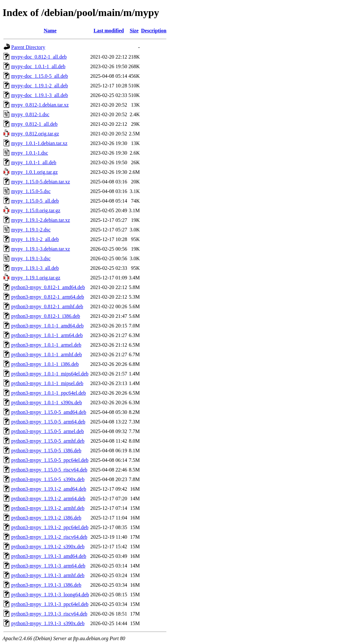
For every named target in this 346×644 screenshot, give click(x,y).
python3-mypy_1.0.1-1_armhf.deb (47, 354)
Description (154, 31)
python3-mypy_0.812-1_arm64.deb (48, 297)
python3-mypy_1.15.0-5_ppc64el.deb (50, 460)
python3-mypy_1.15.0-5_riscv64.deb (49, 470)
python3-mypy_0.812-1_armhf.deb (47, 306)
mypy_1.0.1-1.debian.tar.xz (39, 143)
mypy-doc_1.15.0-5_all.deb (40, 76)
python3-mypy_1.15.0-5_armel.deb (48, 431)
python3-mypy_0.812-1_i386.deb (46, 316)
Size (134, 31)
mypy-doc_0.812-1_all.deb (39, 57)
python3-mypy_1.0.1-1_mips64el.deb (50, 374)
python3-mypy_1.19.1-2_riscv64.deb (49, 537)
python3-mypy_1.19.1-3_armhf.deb (48, 575)
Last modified (109, 31)
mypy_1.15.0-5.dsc (31, 191)
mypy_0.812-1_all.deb (34, 124)
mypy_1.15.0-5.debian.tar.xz (41, 182)
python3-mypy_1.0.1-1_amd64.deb (47, 326)
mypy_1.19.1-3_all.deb (35, 268)
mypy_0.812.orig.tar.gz (35, 134)
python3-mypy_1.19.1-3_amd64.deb (49, 556)
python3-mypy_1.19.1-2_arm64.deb (48, 499)
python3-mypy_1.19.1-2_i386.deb (46, 518)
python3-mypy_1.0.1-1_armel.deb (46, 345)
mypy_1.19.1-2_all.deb (35, 239)
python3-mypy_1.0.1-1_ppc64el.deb (48, 393)
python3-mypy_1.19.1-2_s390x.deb (48, 547)
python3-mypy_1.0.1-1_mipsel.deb (47, 383)
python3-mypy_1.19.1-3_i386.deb (46, 585)
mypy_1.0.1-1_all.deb (34, 162)
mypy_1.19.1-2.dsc (31, 230)
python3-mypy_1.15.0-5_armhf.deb (48, 441)
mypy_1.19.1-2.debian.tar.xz (41, 220)
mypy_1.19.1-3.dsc (31, 258)
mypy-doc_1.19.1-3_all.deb (40, 95)
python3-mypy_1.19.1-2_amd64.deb (49, 489)
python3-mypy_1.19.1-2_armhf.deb (48, 508)
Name (50, 31)
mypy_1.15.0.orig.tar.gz (36, 210)
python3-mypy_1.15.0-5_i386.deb (46, 451)
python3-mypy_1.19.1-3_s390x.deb (48, 623)
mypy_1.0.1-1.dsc (30, 153)
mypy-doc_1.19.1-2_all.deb (40, 86)
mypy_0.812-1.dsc (30, 114)
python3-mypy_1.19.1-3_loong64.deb (50, 595)
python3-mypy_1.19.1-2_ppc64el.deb (50, 527)
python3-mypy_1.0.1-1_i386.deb (45, 364)
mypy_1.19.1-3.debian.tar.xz (41, 249)
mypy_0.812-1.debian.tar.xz (40, 105)
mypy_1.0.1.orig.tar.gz (34, 172)
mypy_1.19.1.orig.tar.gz (36, 278)
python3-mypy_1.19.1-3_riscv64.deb (49, 614)
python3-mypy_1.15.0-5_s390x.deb (48, 479)
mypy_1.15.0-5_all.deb (35, 201)
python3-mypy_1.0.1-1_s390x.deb (47, 402)
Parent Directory (28, 47)
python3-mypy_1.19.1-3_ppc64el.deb (50, 604)
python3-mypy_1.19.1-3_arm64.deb (48, 566)
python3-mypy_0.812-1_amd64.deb (48, 287)
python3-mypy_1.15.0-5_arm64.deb (48, 422)
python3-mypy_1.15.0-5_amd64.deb (49, 412)
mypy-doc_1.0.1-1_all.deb (38, 66)
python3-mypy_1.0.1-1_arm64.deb (47, 335)
